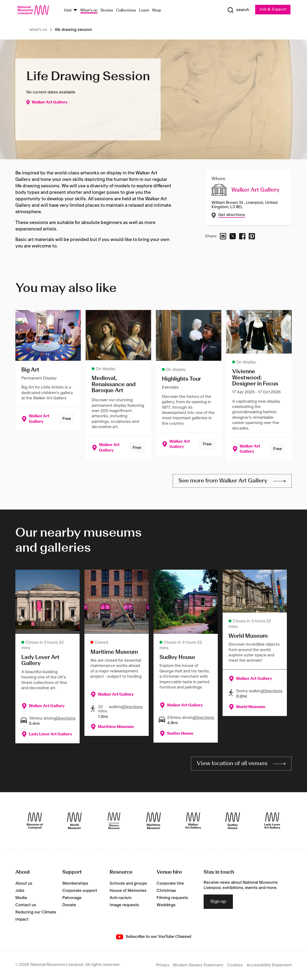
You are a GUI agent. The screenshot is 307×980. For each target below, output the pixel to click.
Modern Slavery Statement (198, 966)
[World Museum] (74, 822)
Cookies (235, 966)
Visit (68, 10)
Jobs (20, 892)
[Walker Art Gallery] (193, 822)
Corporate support (80, 892)
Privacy (163, 966)
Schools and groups (128, 885)
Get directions (232, 215)
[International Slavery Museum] (114, 822)
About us (24, 885)
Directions (66, 719)
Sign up (218, 903)
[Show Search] (237, 10)
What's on (89, 10)
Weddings (166, 906)
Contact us (26, 906)
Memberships (75, 885)
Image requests (124, 906)
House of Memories (128, 892)
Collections (126, 10)
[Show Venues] (75, 10)
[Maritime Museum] (153, 822)
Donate (69, 906)
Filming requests (172, 899)
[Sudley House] (233, 822)
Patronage (72, 899)
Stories (107, 10)
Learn (144, 10)
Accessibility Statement (269, 966)
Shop (157, 10)
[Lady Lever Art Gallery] (272, 822)
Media (21, 899)
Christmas (166, 892)
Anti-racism (121, 899)
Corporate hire (170, 885)
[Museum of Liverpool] (35, 822)
